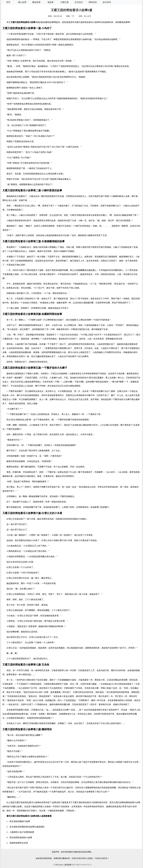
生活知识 (79, 2)
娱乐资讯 (107, 2)
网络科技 (93, 2)
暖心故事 (22, 2)
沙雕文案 (65, 2)
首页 (8, 2)
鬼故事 (50, 2)
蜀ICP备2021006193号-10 (82, 865)
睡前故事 (36, 2)
